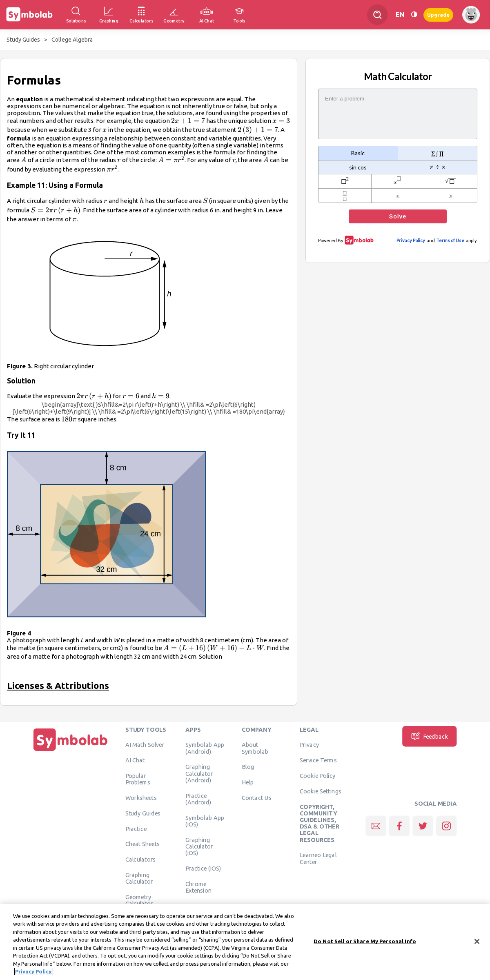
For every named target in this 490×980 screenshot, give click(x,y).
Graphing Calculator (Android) (199, 774)
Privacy (309, 745)
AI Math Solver (145, 745)
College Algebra (72, 40)
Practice (136, 829)
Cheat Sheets (143, 844)
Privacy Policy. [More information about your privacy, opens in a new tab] (34, 975)
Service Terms (318, 760)
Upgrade (438, 14)
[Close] (477, 945)
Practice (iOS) (203, 868)
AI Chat (135, 760)
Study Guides (23, 40)
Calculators (141, 860)
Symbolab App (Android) (205, 748)
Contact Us (257, 797)
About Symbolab (255, 748)
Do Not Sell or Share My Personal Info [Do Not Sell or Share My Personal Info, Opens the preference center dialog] (365, 944)
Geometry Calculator (139, 900)
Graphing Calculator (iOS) (199, 846)
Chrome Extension (198, 887)
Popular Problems (138, 779)
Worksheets (141, 797)
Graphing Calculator (139, 878)
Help (248, 782)
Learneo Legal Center (318, 858)
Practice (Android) (198, 799)
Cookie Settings (321, 791)
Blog (248, 767)
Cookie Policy (317, 775)
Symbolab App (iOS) (205, 821)
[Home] (71, 751)
